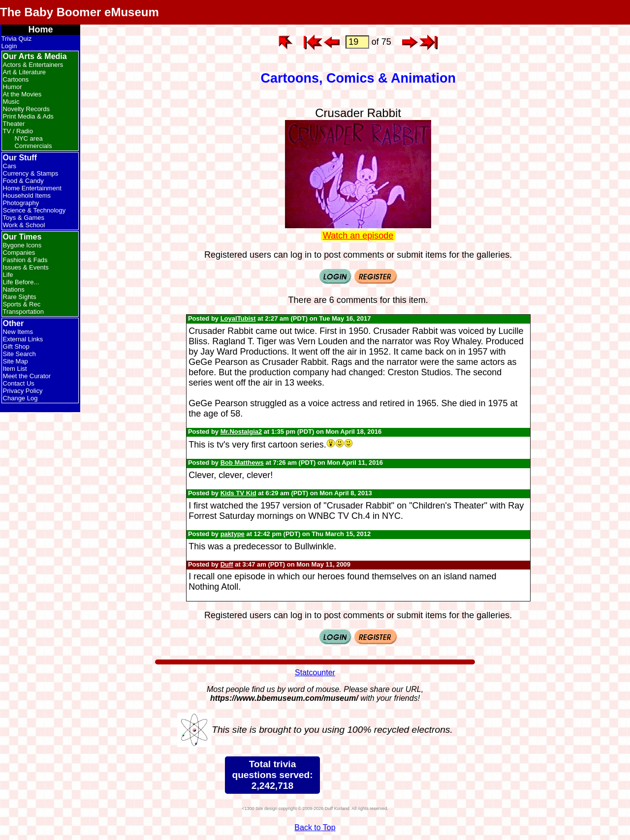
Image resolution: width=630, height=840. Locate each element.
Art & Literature (24, 72)
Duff (227, 564)
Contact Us (19, 383)
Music (11, 102)
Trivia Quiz (17, 39)
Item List (15, 369)
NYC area (29, 138)
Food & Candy (23, 181)
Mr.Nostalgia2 (241, 432)
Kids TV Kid (238, 493)
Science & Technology (34, 210)
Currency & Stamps (31, 173)
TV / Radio (18, 131)
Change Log (20, 398)
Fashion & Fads (25, 260)
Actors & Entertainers (33, 65)
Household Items (27, 195)
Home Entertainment (32, 188)
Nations (14, 289)
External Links (23, 339)
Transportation (23, 312)
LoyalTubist (238, 318)
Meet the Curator (27, 376)
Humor (13, 87)
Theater (14, 124)
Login (9, 46)
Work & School (24, 225)
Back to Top (315, 827)
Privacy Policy (23, 391)
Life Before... (21, 282)
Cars (10, 166)
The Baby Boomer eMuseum (79, 12)
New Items (18, 332)
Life (8, 275)
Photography (21, 203)
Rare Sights (20, 297)
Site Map (16, 361)
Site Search (19, 354)
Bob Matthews (242, 463)
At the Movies (22, 94)
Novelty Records (26, 109)
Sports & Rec (22, 304)
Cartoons (16, 79)
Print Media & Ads (28, 116)
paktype (233, 534)
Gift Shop (16, 346)
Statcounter (315, 673)
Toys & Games (24, 218)
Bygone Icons (22, 245)
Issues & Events (26, 267)
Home (41, 30)
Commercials (33, 146)
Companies (19, 253)
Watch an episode (358, 236)
